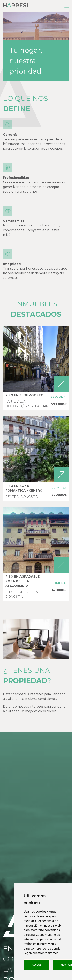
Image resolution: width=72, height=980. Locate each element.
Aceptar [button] (37, 965)
